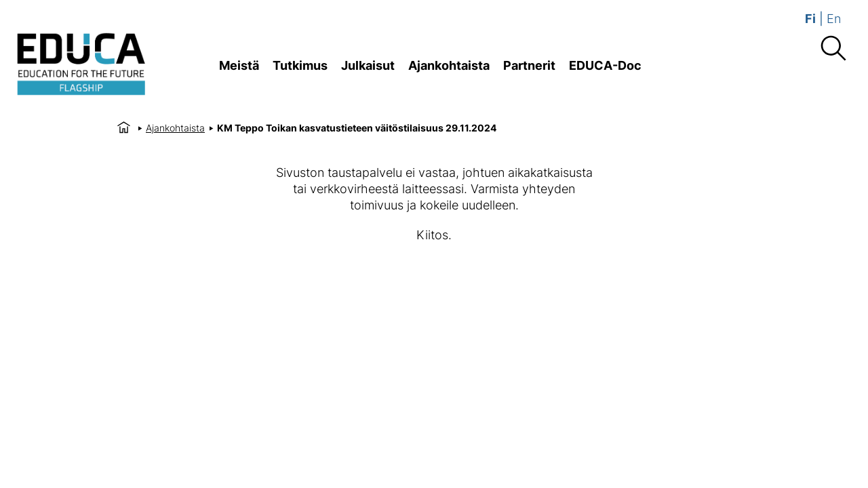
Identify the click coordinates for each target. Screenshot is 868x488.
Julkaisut (368, 65)
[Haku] (833, 49)
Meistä (239, 65)
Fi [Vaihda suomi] (810, 19)
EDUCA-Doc (605, 65)
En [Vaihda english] (834, 19)
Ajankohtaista (449, 65)
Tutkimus (300, 65)
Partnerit (529, 65)
